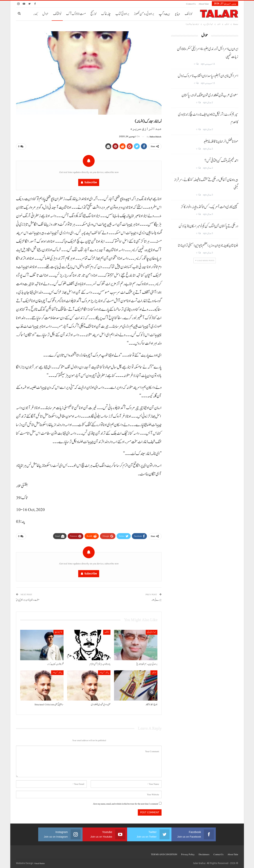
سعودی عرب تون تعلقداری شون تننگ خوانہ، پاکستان (210, 95)
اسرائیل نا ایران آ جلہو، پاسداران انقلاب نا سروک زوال (208, 76)
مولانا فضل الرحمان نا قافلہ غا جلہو (221, 142)
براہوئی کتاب (122, 14)
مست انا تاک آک (76, 14)
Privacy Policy (188, 853)
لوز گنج (93, 14)
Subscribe (91, 182)
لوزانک (188, 14)
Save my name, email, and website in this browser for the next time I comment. (125, 802)
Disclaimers (204, 853)
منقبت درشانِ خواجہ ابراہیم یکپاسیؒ (28, 598)
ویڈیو (177, 14)
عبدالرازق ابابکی (152, 630)
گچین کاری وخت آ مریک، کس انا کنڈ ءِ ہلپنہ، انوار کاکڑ (209, 207)
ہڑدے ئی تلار (156, 598)
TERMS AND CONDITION (164, 853)
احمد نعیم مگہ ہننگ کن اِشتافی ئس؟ (221, 161)
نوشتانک (57, 14)
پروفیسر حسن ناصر (104, 671)
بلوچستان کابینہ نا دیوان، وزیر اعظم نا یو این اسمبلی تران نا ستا (208, 246)
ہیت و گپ (164, 14)
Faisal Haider (40, 862)
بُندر (35, 14)
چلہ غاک (106, 14)
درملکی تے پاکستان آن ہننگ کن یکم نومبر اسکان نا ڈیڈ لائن (208, 226)
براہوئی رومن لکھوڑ (144, 14)
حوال (45, 14)
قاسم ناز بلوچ (59, 630)
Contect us (191, 4)
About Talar (204, 4)
